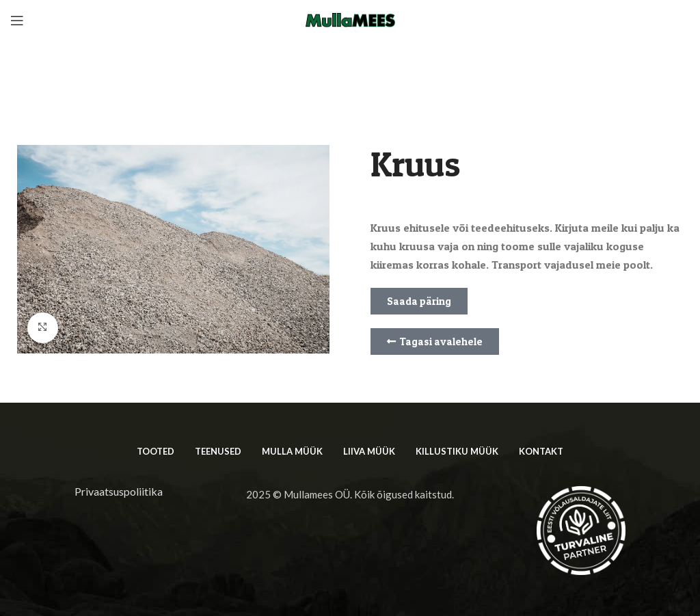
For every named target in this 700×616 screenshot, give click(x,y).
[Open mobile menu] (17, 21)
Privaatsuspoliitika (119, 491)
